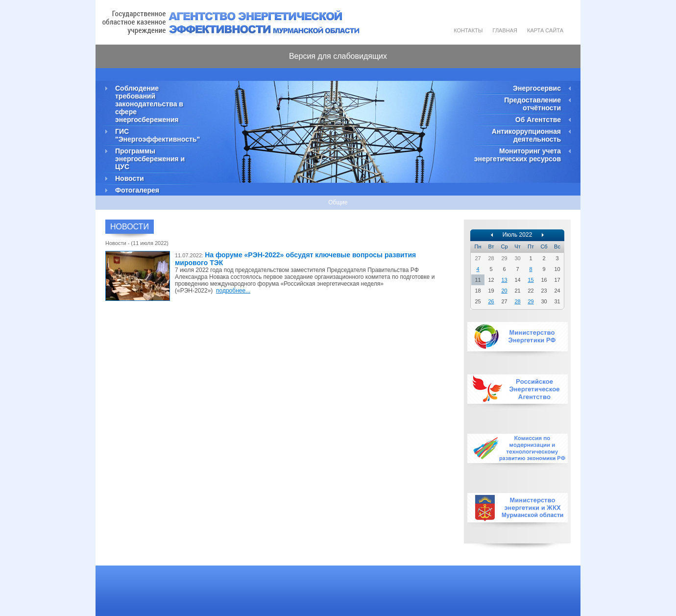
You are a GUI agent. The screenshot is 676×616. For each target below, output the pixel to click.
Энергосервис (537, 88)
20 (504, 291)
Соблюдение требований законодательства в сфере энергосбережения (149, 104)
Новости (130, 178)
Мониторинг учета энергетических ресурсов (518, 155)
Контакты (468, 30)
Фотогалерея (137, 190)
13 (504, 280)
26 (491, 301)
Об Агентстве (538, 120)
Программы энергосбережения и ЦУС (150, 159)
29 (531, 301)
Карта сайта (545, 30)
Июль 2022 (518, 235)
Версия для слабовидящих (338, 56)
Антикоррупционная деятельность (526, 135)
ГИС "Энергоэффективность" (157, 135)
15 (531, 280)
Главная (505, 30)
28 (517, 301)
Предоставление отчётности (532, 104)
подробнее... (233, 291)
